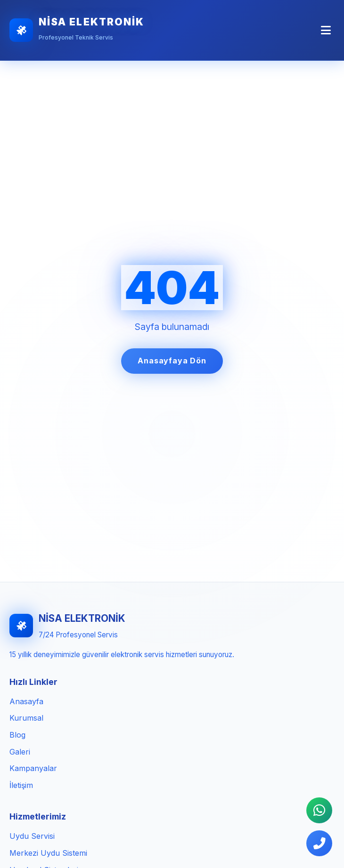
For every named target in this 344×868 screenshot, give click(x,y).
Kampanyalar (33, 768)
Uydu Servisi (32, 836)
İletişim (21, 785)
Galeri (20, 752)
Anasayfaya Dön (172, 361)
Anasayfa (26, 701)
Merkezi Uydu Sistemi (48, 853)
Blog (17, 735)
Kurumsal (26, 718)
